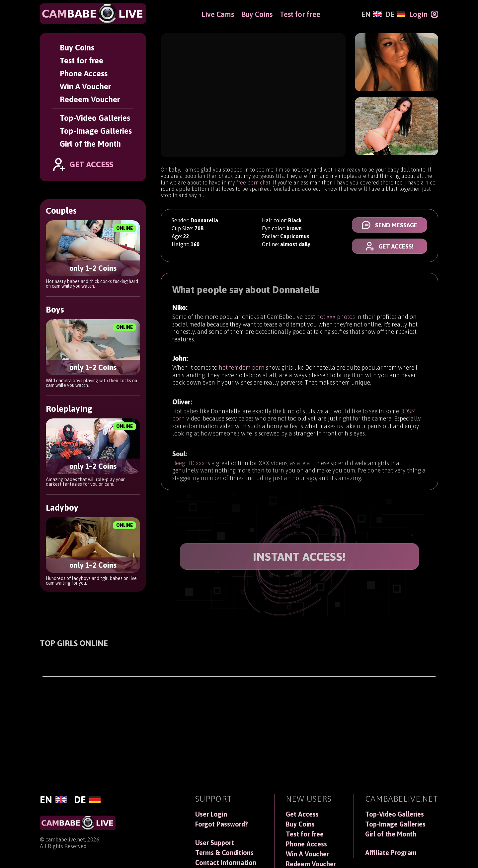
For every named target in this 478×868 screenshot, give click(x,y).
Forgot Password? (222, 824)
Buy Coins (77, 48)
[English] (371, 14)
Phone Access (84, 73)
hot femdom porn (242, 372)
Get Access (302, 814)
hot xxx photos (336, 318)
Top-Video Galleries (95, 118)
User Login (211, 814)
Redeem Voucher (90, 99)
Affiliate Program (391, 853)
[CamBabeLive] (93, 14)
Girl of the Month (90, 144)
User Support (215, 843)
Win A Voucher (85, 86)
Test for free (81, 61)
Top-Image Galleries (96, 131)
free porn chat (253, 182)
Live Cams (218, 14)
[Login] (424, 14)
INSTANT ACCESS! (299, 557)
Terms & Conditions (224, 853)
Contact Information (226, 863)
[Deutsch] (395, 14)
